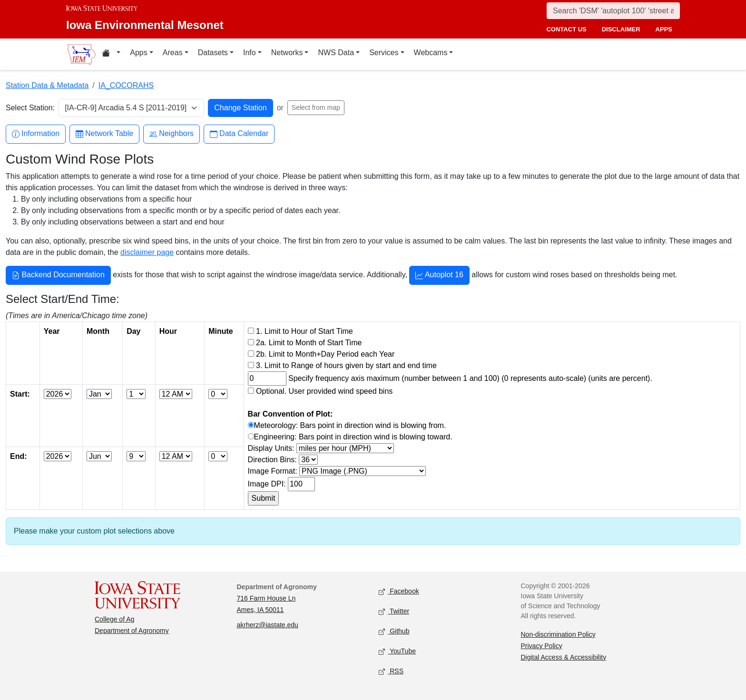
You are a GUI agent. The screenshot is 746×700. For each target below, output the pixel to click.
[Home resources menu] (111, 54)
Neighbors (172, 134)
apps (664, 29)
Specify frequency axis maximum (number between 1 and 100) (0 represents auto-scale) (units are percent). (470, 378)
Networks (287, 53)
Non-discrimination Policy (558, 634)
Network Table (104, 134)
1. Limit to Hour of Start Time (304, 331)
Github (394, 631)
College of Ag (114, 619)
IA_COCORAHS (126, 85)
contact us (566, 29)
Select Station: (30, 108)
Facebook (399, 591)
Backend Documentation (58, 276)
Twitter (394, 611)
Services (384, 53)
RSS (391, 671)
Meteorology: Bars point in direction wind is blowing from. (350, 425)
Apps (138, 53)
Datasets (213, 53)
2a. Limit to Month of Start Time (309, 343)
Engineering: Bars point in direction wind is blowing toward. (353, 437)
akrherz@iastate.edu (268, 625)
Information (36, 134)
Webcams (431, 53)
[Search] (613, 11)
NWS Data (336, 53)
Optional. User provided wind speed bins (324, 391)
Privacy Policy (542, 646)
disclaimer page (147, 252)
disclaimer (621, 29)
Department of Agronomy (132, 631)
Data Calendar (239, 134)
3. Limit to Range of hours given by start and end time (346, 365)
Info (250, 53)
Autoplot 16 (439, 276)
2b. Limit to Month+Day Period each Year (325, 354)
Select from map (316, 107)
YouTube (397, 651)
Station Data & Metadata (47, 85)
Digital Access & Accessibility (564, 657)
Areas (173, 53)
